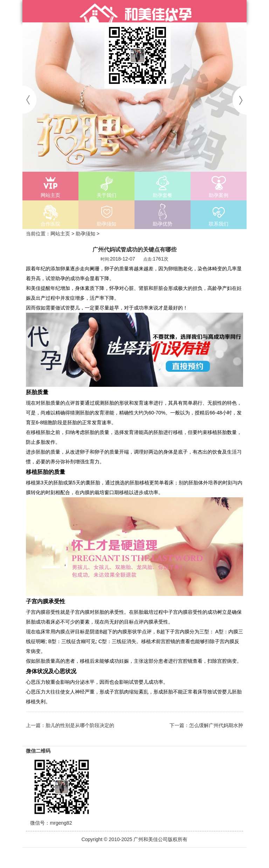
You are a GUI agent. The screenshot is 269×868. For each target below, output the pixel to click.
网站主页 (60, 234)
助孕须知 (85, 234)
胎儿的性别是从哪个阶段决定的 (80, 725)
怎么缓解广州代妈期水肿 (216, 725)
